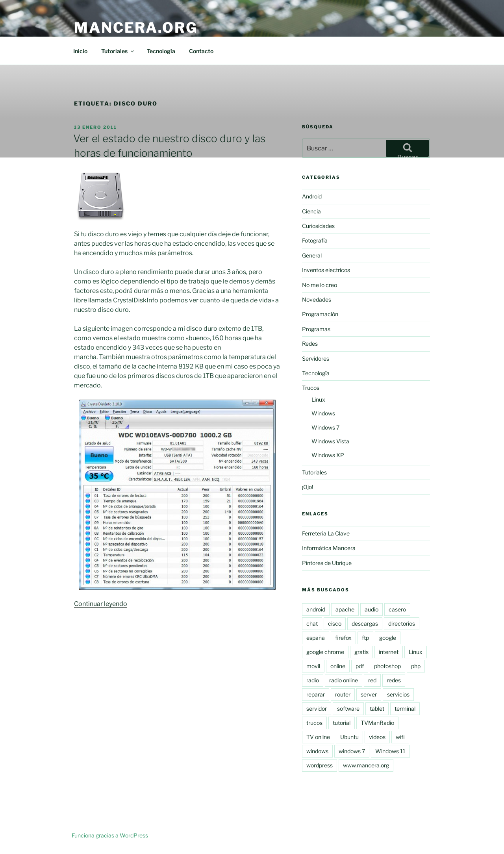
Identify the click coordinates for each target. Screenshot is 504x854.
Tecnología (161, 51)
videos (377, 737)
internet (389, 652)
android (316, 609)
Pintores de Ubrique (327, 563)
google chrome (325, 652)
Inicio (80, 51)
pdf (360, 666)
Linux (318, 399)
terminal (405, 709)
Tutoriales (118, 51)
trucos (314, 723)
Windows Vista (330, 441)
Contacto (201, 51)
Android (312, 196)
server (369, 694)
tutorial (342, 723)
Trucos (311, 388)
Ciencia (311, 211)
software (348, 709)
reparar (316, 694)
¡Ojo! (308, 487)
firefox (343, 638)
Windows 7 (325, 427)
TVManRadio (377, 723)
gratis (361, 652)
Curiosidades (318, 226)
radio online (344, 680)
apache (345, 609)
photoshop (387, 666)
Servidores (316, 358)
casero (397, 609)
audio (372, 609)
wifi (400, 737)
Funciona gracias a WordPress (110, 835)
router (343, 694)
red (372, 680)
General (312, 255)
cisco (335, 623)
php (416, 666)
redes (394, 680)
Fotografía (315, 240)
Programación (320, 314)
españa (316, 638)
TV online (318, 737)
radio (313, 680)
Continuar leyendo (101, 604)
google (388, 638)
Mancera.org (136, 28)
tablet (377, 709)
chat (312, 623)
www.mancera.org (366, 765)
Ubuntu (349, 737)
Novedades (317, 299)
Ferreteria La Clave (326, 533)
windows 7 (352, 751)
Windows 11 (390, 751)
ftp (365, 638)
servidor (317, 709)
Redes (310, 344)
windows (317, 751)
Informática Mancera (329, 548)
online (338, 666)
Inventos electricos (326, 270)
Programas (316, 329)
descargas (365, 623)
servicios (398, 694)
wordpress (320, 765)
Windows (323, 413)
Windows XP (328, 455)
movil (313, 666)
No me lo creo (320, 285)
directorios (402, 623)
